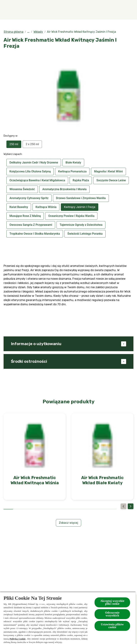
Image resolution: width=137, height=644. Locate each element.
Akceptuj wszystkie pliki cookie (112, 602)
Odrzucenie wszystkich (112, 614)
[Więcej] (119, 10)
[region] (68, 618)
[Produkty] (59, 10)
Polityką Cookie (17, 639)
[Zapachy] (35, 10)
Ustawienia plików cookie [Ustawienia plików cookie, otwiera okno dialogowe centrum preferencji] (112, 626)
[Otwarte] (130, 10)
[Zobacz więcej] (68, 523)
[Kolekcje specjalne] (89, 10)
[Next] (131, 506)
